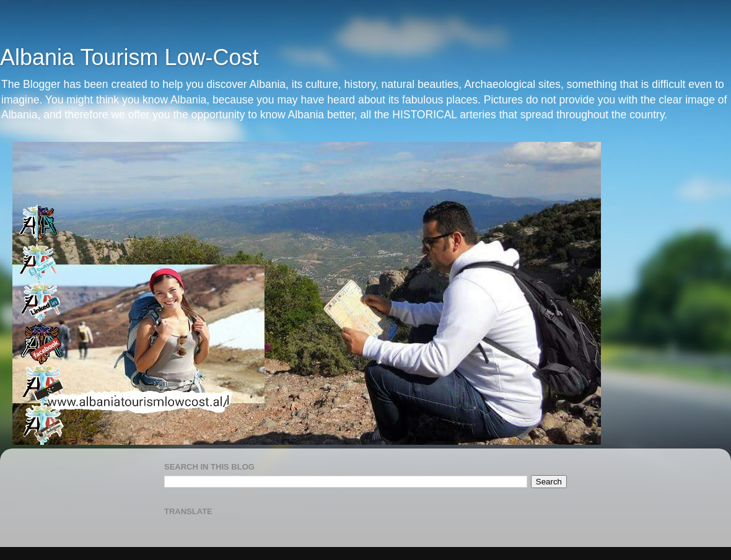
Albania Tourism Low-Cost (129, 57)
